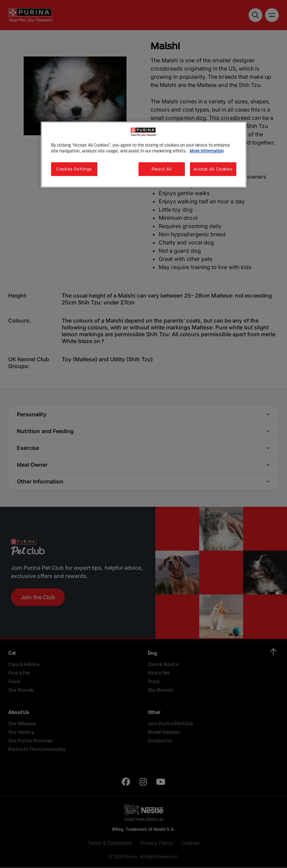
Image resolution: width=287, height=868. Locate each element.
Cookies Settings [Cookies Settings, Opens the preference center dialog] (74, 169)
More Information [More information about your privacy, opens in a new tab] (207, 151)
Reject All (162, 169)
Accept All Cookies (213, 169)
